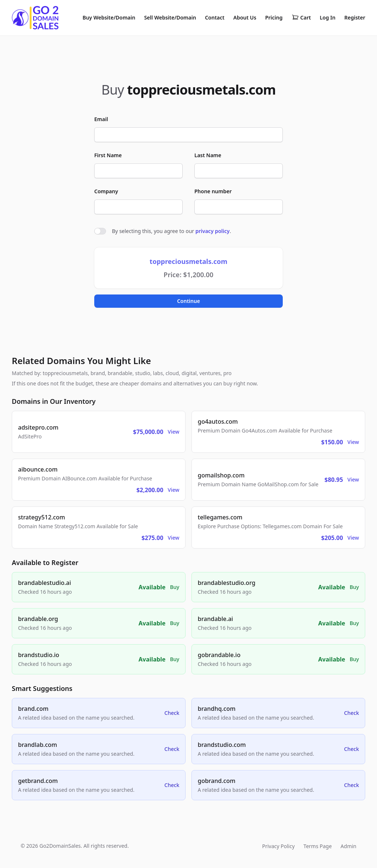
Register (355, 17)
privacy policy (213, 231)
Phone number (213, 191)
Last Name (208, 155)
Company (106, 191)
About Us (245, 17)
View (174, 432)
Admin (348, 846)
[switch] (100, 231)
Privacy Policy (278, 846)
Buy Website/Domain (109, 17)
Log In (327, 17)
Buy (175, 587)
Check (172, 713)
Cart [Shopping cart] (301, 18)
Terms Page (318, 846)
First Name (108, 155)
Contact (215, 17)
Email (101, 119)
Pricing (274, 17)
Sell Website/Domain (170, 17)
